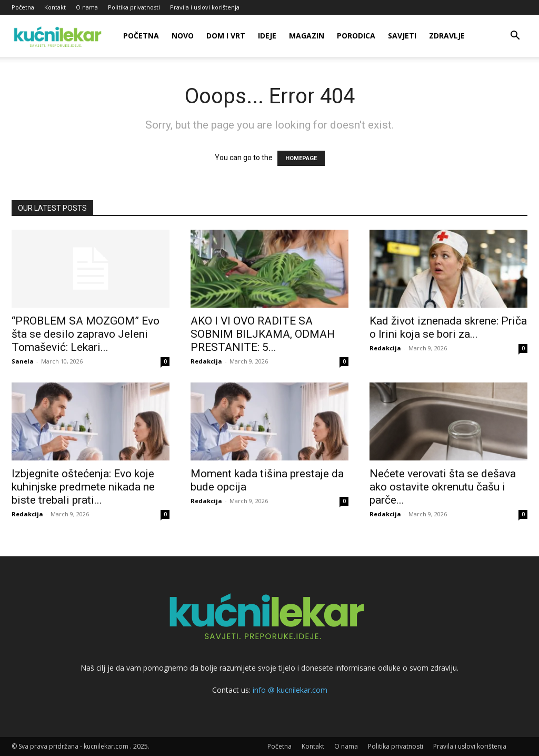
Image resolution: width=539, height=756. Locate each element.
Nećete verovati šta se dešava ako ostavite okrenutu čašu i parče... (443, 487)
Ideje (267, 36)
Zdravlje (447, 36)
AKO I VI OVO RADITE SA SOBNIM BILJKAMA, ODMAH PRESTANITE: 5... (263, 334)
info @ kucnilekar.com (290, 690)
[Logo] (59, 36)
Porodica (356, 36)
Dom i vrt (226, 36)
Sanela (23, 361)
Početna (23, 7)
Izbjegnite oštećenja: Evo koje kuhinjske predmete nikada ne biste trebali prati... (83, 487)
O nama (87, 7)
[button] (515, 37)
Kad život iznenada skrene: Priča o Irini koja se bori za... (448, 327)
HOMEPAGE (301, 158)
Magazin (307, 36)
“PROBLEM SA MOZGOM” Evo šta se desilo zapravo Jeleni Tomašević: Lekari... (86, 334)
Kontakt (55, 7)
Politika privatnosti (134, 7)
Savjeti (402, 36)
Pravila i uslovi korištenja (205, 7)
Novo (183, 36)
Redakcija (206, 361)
